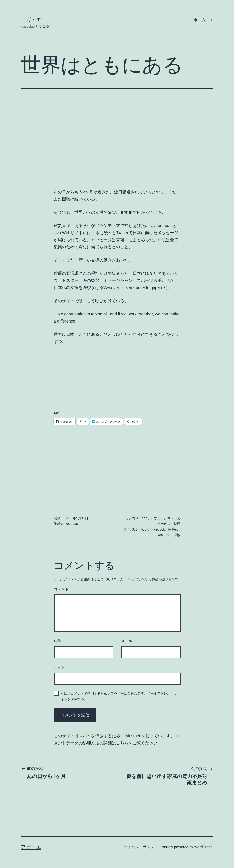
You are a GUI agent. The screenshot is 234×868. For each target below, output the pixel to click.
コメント (63, 589)
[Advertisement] (85, 460)
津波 (177, 535)
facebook (158, 529)
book (145, 529)
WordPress (203, 847)
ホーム (200, 20)
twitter (173, 529)
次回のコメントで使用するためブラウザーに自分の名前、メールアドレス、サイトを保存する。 (119, 696)
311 (135, 529)
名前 (57, 641)
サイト (59, 668)
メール (127, 641)
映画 (177, 524)
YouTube (164, 535)
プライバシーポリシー (139, 847)
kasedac (72, 524)
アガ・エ (31, 20)
